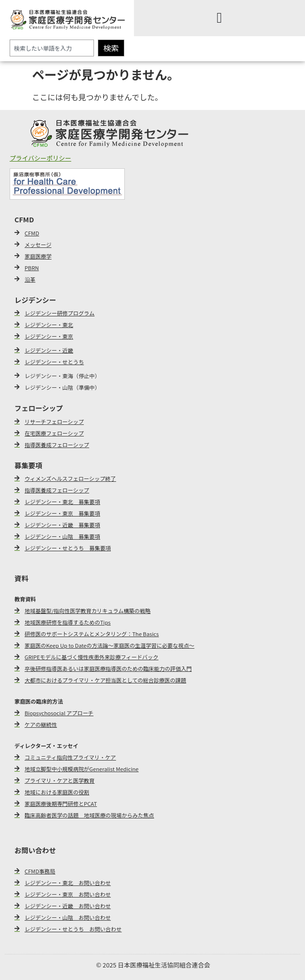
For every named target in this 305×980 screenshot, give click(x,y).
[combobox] (52, 48)
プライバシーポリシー (40, 158)
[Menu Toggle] (219, 18)
